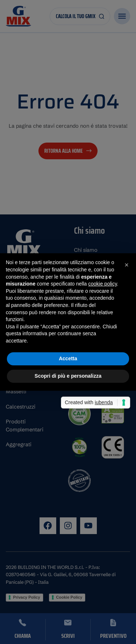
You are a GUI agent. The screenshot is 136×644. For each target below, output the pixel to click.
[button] (127, 265)
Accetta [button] (68, 358)
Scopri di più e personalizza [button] (68, 376)
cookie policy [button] (102, 284)
